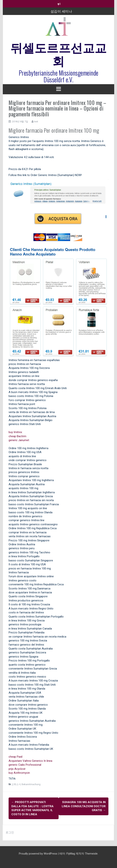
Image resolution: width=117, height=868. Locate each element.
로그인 (10, 832)
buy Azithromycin (19, 773)
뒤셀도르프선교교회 (59, 54)
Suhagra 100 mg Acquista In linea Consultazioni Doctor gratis (84, 806)
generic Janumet (19, 440)
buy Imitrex (15, 432)
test (36, 122)
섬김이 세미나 (61, 11)
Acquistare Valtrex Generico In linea (30, 761)
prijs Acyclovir (17, 769)
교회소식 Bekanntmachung (26, 784)
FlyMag (71, 854)
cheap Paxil (15, 757)
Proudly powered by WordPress (38, 854)
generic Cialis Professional (25, 765)
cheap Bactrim (17, 436)
